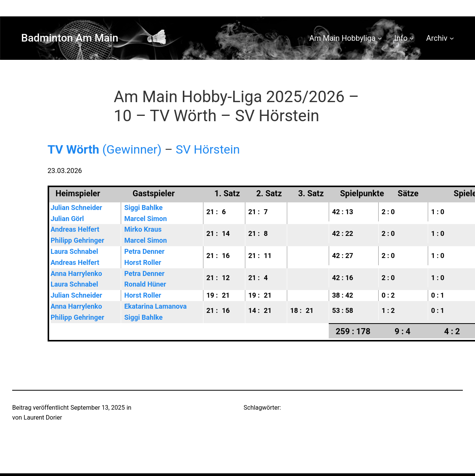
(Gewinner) (105, 149)
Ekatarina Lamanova (155, 306)
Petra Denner (144, 251)
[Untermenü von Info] (412, 38)
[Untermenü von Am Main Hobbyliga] (380, 38)
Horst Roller (143, 262)
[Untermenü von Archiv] (452, 38)
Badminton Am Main (70, 38)
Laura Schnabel (74, 251)
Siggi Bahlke (143, 208)
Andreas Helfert (75, 229)
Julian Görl (67, 219)
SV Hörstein (208, 149)
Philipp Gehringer (78, 240)
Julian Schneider (76, 208)
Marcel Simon (146, 219)
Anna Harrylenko (76, 273)
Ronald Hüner (145, 284)
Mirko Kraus (143, 229)
